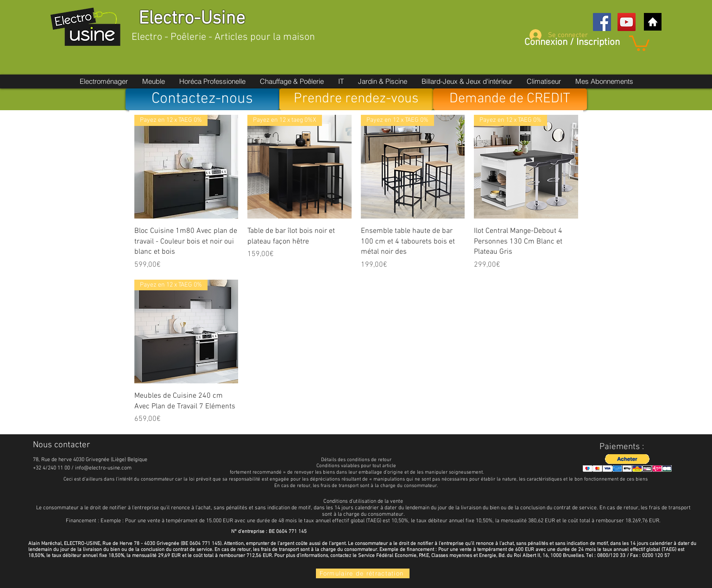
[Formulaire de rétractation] (363, 573)
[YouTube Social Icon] (627, 22)
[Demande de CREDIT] (510, 99)
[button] (639, 42)
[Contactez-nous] (202, 99)
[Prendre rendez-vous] (356, 99)
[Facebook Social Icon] (602, 22)
